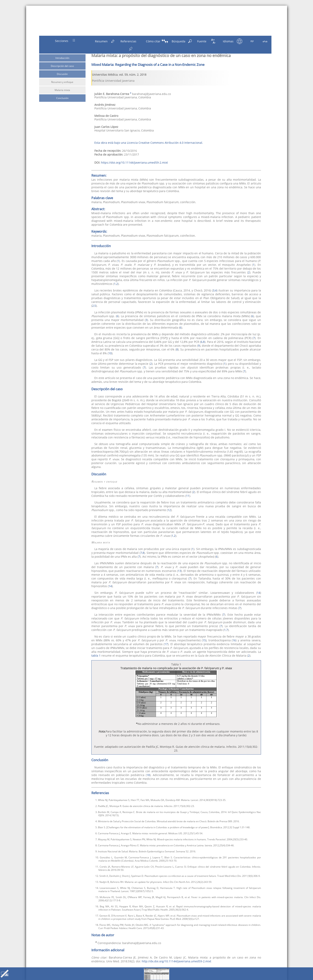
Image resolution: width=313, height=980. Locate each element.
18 (148, 775)
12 (169, 510)
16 (234, 640)
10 (110, 353)
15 (204, 640)
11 (188, 496)
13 (179, 571)
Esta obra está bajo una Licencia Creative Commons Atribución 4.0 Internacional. (149, 143)
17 (166, 644)
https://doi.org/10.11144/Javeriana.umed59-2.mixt (134, 162)
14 (110, 586)
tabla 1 (96, 656)
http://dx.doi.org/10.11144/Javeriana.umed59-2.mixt (176, 961)
